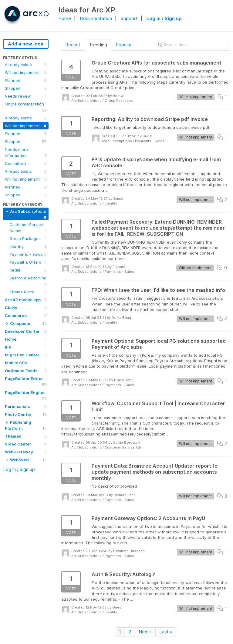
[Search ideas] (193, 45)
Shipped (26, 88)
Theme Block (28, 292)
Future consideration (26, 107)
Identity (28, 246)
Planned (26, 80)
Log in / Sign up (164, 18)
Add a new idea (26, 44)
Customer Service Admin (28, 228)
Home (65, 18)
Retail (28, 270)
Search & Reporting (28, 281)
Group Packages (28, 239)
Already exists (26, 65)
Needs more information (26, 153)
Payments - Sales (28, 254)
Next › (145, 632)
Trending (98, 45)
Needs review (26, 96)
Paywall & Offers (28, 262)
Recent (73, 45)
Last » (166, 632)
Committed (26, 163)
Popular (123, 45)
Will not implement (26, 72)
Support (129, 18)
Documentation (96, 18)
